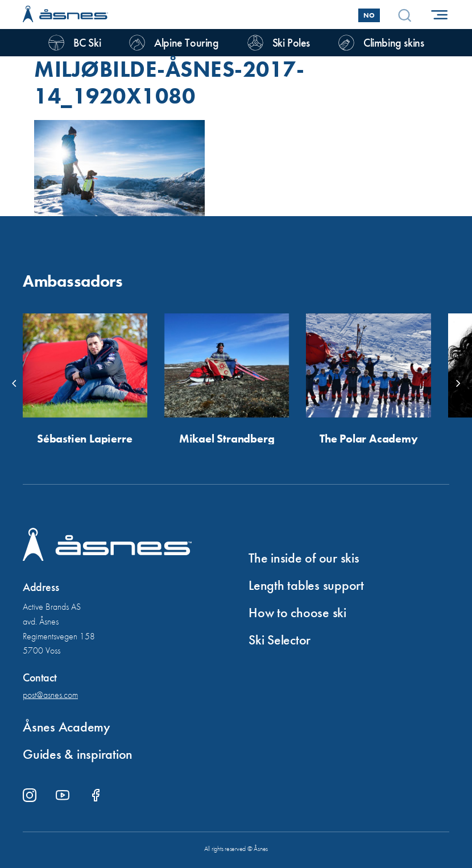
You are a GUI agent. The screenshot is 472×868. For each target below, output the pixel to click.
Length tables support (306, 585)
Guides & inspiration (78, 754)
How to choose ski (297, 612)
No (369, 15)
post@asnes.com (50, 695)
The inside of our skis (304, 558)
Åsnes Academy (67, 727)
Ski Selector (280, 640)
